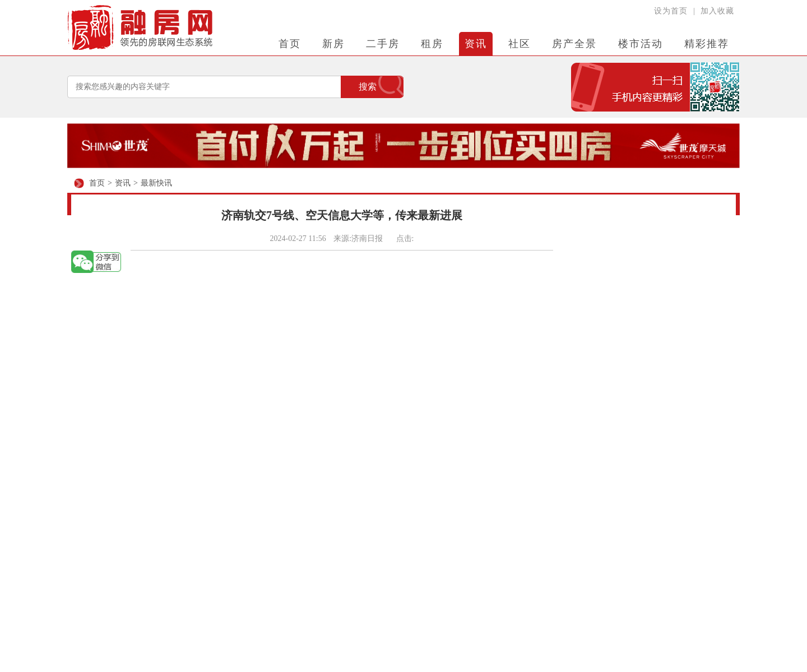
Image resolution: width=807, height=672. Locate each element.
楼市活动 (641, 44)
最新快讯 (156, 183)
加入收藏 (717, 11)
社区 (520, 44)
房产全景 (574, 44)
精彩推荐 (707, 44)
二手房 (383, 44)
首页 (290, 44)
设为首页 (671, 11)
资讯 (476, 44)
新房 (333, 44)
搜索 (368, 87)
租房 (432, 44)
